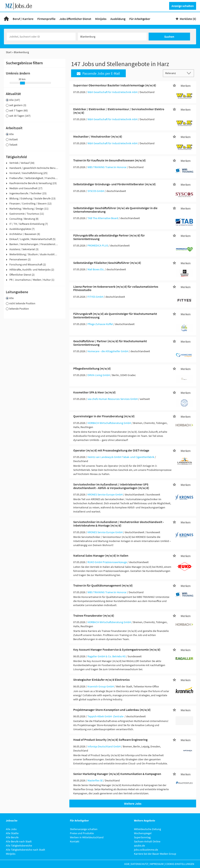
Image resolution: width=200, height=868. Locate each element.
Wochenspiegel (143, 833)
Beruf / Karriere (23, 19)
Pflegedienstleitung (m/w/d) (92, 368)
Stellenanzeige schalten (84, 829)
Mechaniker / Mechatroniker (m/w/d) (98, 136)
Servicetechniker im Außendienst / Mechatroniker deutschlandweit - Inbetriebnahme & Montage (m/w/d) (119, 524)
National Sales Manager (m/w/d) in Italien (101, 555)
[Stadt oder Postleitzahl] (112, 37)
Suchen (169, 37)
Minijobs (101, 19)
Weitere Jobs (133, 804)
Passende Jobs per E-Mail (98, 73)
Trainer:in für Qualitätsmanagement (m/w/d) (103, 585)
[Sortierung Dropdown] (190, 73)
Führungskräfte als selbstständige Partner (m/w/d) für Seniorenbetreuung (109, 237)
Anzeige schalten (183, 6)
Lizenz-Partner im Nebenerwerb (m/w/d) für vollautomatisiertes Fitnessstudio (116, 288)
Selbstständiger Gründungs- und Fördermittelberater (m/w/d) (114, 184)
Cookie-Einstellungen (180, 864)
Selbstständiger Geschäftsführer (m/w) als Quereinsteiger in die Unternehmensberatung (115, 210)
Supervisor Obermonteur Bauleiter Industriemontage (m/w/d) (115, 85)
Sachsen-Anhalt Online (147, 841)
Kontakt (75, 841)
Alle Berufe (12, 837)
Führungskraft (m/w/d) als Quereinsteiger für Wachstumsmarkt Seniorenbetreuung (115, 315)
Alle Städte (12, 833)
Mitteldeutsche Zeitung (147, 829)
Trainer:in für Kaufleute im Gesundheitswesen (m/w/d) (109, 160)
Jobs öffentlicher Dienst (75, 19)
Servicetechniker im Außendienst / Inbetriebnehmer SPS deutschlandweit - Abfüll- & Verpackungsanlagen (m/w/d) (111, 486)
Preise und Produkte (82, 833)
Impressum (157, 864)
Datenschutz (139, 864)
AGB (127, 864)
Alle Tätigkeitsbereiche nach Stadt (25, 850)
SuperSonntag (142, 837)
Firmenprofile (46, 19)
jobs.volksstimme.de (146, 850)
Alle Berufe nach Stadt (19, 841)
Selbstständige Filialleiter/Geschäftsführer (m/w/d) (107, 263)
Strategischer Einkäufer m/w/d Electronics (101, 680)
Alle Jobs (11, 829)
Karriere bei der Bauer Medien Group (155, 854)
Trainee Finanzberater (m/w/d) (94, 615)
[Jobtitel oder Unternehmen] (41, 37)
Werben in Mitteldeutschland (87, 837)
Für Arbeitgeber (140, 19)
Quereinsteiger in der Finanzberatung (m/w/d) (104, 416)
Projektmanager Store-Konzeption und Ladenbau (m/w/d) (112, 710)
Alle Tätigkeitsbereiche (19, 846)
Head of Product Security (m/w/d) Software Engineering (110, 740)
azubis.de (139, 846)
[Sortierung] (175, 73)
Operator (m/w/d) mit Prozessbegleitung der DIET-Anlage (111, 450)
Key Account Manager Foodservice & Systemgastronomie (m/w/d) (117, 649)
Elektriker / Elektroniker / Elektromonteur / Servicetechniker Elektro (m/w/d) (119, 111)
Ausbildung (118, 19)
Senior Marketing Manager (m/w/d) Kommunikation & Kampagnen (117, 774)
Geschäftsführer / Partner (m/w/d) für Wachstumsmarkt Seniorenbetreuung (110, 343)
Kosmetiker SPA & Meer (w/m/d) (94, 392)
